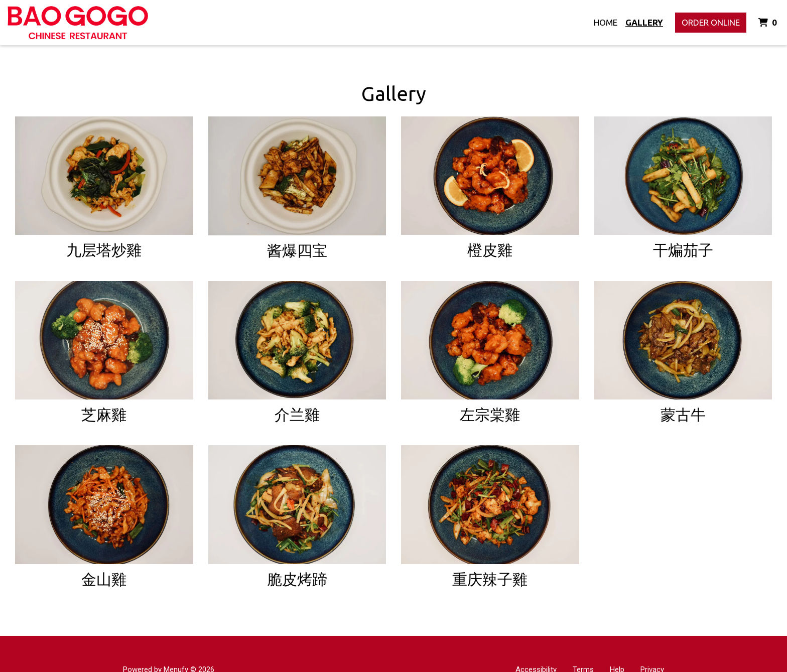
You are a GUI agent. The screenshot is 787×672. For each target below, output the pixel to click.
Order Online (711, 22)
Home (606, 22)
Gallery (644, 22)
